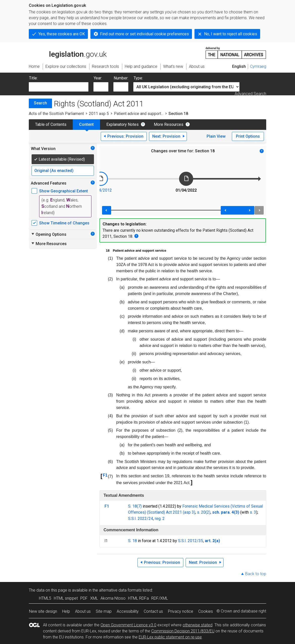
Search (40, 103)
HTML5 (45, 598)
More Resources (169, 124)
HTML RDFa (138, 598)
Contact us (153, 611)
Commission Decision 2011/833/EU (183, 631)
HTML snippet (66, 598)
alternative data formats (120, 590)
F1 (105, 475)
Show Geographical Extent (64, 191)
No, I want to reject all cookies (231, 34)
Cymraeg (258, 66)
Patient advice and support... (139, 114)
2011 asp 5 (99, 114)
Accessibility (128, 611)
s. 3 (253, 512)
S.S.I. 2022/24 (141, 519)
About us (83, 611)
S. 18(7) (135, 506)
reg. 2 (160, 519)
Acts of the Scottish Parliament (56, 114)
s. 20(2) (204, 512)
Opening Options (49, 234)
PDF (84, 598)
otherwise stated (198, 625)
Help (66, 611)
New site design (43, 611)
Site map (104, 611)
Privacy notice (181, 611)
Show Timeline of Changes (64, 223)
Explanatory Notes (122, 124)
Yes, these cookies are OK (62, 34)
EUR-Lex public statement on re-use (170, 637)
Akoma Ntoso (113, 598)
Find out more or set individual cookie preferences (144, 34)
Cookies (206, 611)
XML (94, 598)
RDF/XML (160, 598)
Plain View (216, 136)
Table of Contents (51, 124)
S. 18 (132, 541)
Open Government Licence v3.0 (128, 625)
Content (86, 124)
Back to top (256, 574)
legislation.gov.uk (68, 52)
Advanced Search (250, 94)
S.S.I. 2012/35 (191, 541)
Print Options (248, 136)
